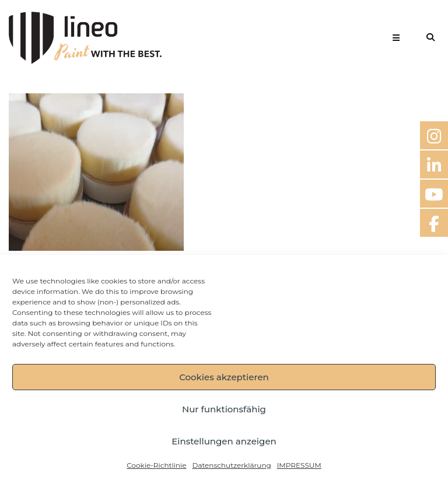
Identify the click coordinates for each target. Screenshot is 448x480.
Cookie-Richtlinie (156, 465)
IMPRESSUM (299, 465)
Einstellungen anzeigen (224, 441)
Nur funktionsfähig (224, 409)
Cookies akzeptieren (224, 377)
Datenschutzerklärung (231, 465)
